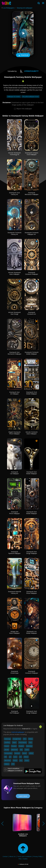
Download (23, 55)
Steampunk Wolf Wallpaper (14, 712)
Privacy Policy (38, 856)
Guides (25, 859)
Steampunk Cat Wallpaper (14, 473)
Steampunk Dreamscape (14, 672)
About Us (12, 856)
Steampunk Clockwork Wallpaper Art (32, 233)
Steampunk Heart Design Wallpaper (32, 712)
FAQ (20, 859)
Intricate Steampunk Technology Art (14, 154)
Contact (5, 856)
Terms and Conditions (24, 856)
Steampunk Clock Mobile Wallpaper (32, 393)
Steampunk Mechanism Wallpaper (32, 194)
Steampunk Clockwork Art (32, 313)
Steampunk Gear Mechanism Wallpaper (14, 353)
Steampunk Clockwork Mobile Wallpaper (32, 353)
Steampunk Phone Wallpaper (14, 513)
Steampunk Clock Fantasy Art (14, 194)
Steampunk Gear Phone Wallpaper (32, 592)
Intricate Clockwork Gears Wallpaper (32, 433)
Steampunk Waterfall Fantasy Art (14, 592)
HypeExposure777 (28, 71)
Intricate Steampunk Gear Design (14, 313)
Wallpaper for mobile (14, 97)
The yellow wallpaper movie (30, 97)
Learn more (23, 796)
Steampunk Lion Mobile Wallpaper (32, 632)
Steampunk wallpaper (25, 8)
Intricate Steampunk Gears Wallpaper (14, 273)
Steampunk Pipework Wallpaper (14, 553)
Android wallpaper (18, 732)
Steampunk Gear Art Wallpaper (14, 393)
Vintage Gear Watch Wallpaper (14, 632)
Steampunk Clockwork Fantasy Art (14, 233)
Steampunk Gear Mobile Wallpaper (32, 473)
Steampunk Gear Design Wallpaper (32, 553)
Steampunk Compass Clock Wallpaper (32, 154)
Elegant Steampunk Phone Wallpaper (14, 433)
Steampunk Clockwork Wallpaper (32, 273)
